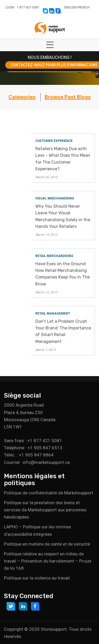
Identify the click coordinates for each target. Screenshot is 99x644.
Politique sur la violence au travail (37, 578)
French (84, 7)
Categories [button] (22, 97)
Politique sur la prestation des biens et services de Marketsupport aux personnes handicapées (45, 510)
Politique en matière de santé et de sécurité (47, 544)
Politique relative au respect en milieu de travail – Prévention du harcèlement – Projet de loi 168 (48, 561)
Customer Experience (54, 141)
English (70, 7)
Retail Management (53, 314)
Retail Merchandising (54, 256)
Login (10, 7)
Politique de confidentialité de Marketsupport (49, 493)
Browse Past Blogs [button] (68, 97)
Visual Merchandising (55, 198)
